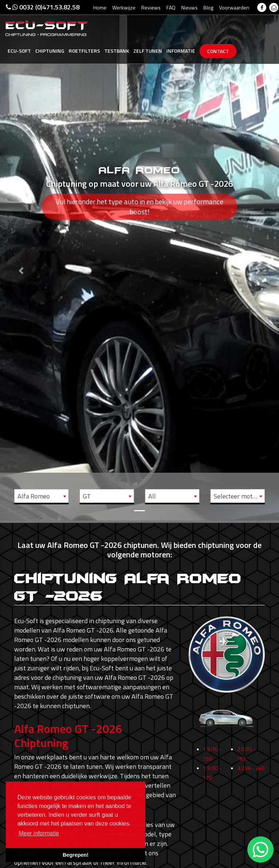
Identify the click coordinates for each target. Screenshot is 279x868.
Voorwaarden (234, 7)
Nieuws (189, 7)
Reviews (151, 7)
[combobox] (41, 496)
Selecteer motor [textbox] (236, 496)
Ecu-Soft (19, 51)
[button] (21, 260)
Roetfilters (84, 51)
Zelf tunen (148, 51)
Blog (208, 7)
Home (100, 7)
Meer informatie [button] (39, 833)
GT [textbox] (87, 496)
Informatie (181, 51)
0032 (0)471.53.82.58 (43, 7)
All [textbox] (152, 496)
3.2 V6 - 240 (251, 772)
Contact (218, 51)
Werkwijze (124, 7)
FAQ (171, 7)
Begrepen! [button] (75, 855)
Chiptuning (50, 51)
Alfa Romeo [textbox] (34, 496)
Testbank (117, 51)
